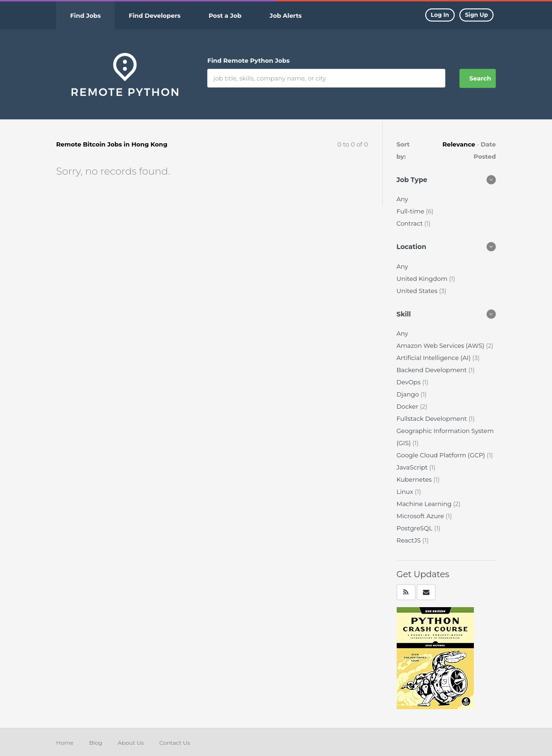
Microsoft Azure (421, 516)
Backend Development (433, 370)
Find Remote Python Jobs (248, 60)
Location (412, 247)
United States (418, 291)
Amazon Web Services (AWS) (441, 345)
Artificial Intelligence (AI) (435, 358)
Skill (404, 314)
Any (403, 199)
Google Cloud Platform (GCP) (442, 455)
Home (65, 743)
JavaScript (413, 467)
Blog (95, 743)
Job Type (412, 180)
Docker (408, 406)
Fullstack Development (433, 418)
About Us (131, 743)
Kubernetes (415, 479)
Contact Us (174, 743)
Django (409, 394)
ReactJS (410, 540)
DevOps (410, 382)
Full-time (411, 211)
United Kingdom (423, 279)
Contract (411, 223)
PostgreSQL (415, 528)
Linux (406, 492)
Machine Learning (425, 504)
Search (480, 78)
